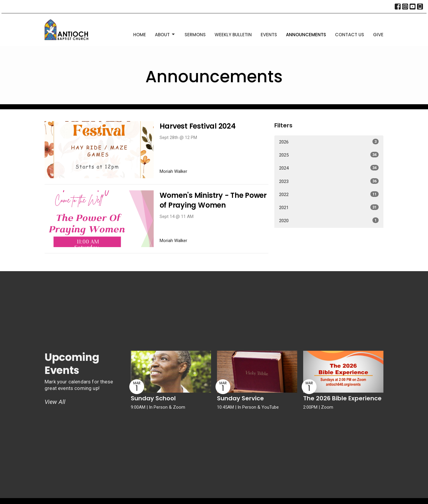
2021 (329, 207)
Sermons (195, 35)
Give (378, 35)
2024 (329, 168)
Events (269, 35)
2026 (329, 142)
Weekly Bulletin (233, 35)
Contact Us (350, 35)
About (165, 35)
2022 (329, 194)
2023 (329, 181)
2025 (329, 155)
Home (140, 35)
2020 (329, 220)
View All (55, 402)
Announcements (306, 35)
